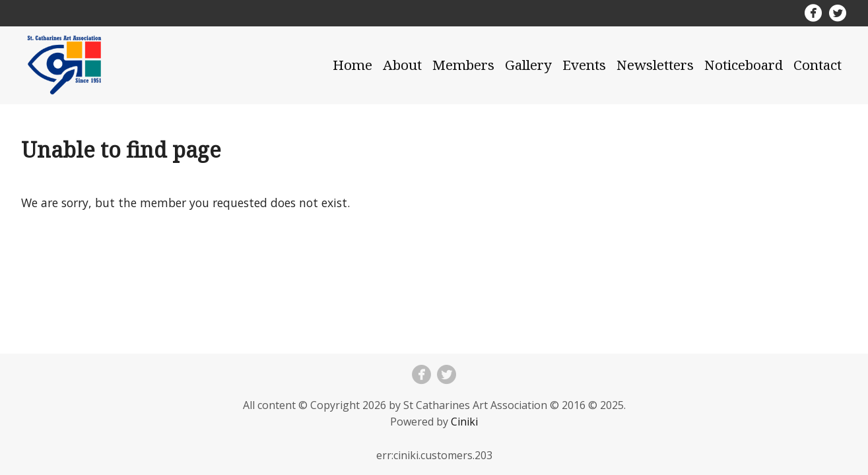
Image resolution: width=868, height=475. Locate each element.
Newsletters (655, 65)
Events (584, 65)
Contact (818, 65)
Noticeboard (744, 65)
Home (352, 65)
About (402, 65)
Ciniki (464, 422)
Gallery (528, 65)
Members (463, 65)
